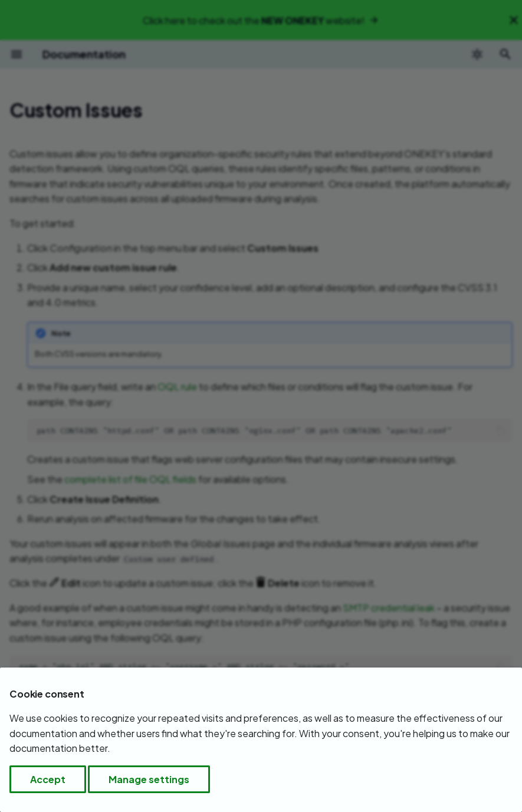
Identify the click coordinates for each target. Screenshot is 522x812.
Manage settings (149, 779)
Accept (48, 779)
